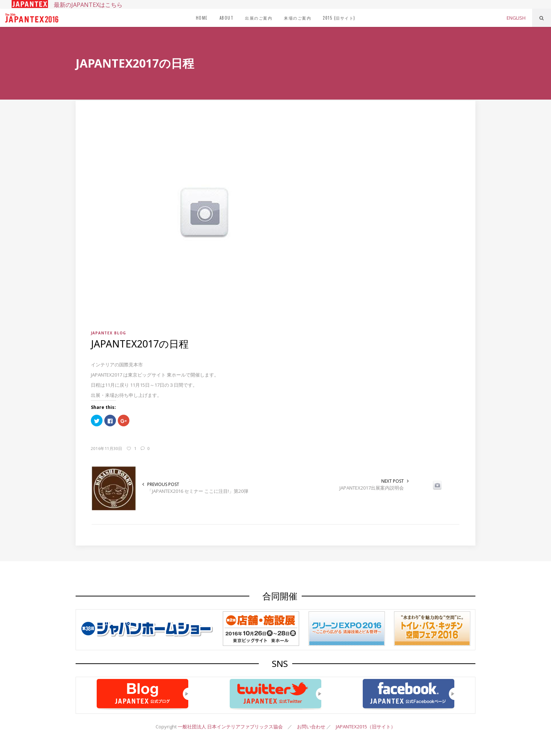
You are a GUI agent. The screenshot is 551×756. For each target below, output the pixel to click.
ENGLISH (516, 18)
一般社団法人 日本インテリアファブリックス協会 (230, 727)
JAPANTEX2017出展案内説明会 (372, 488)
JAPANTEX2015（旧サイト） (366, 727)
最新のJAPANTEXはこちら (67, 5)
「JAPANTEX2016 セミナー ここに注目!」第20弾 (198, 491)
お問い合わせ (311, 727)
